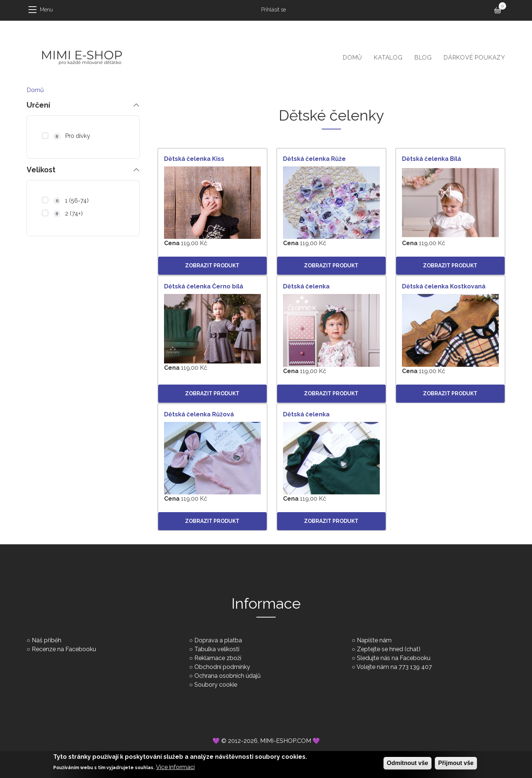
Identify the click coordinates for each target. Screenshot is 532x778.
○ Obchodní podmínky (220, 667)
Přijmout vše (456, 765)
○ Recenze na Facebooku (61, 649)
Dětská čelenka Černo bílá (204, 286)
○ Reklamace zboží (215, 658)
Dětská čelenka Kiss (194, 159)
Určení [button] (38, 105)
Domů (352, 57)
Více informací (175, 769)
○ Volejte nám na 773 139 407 (392, 667)
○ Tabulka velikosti (214, 649)
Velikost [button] (41, 169)
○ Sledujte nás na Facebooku (391, 658)
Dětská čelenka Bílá (432, 159)
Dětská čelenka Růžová (199, 414)
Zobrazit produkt (212, 265)
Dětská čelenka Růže (314, 159)
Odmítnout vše (407, 765)
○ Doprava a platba (216, 640)
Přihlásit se (274, 10)
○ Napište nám (372, 640)
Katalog (388, 57)
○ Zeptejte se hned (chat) (386, 649)
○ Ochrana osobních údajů (225, 676)
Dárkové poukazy (475, 57)
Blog (423, 57)
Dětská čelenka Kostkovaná (444, 286)
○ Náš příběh (44, 640)
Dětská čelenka (306, 286)
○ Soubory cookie (213, 685)
